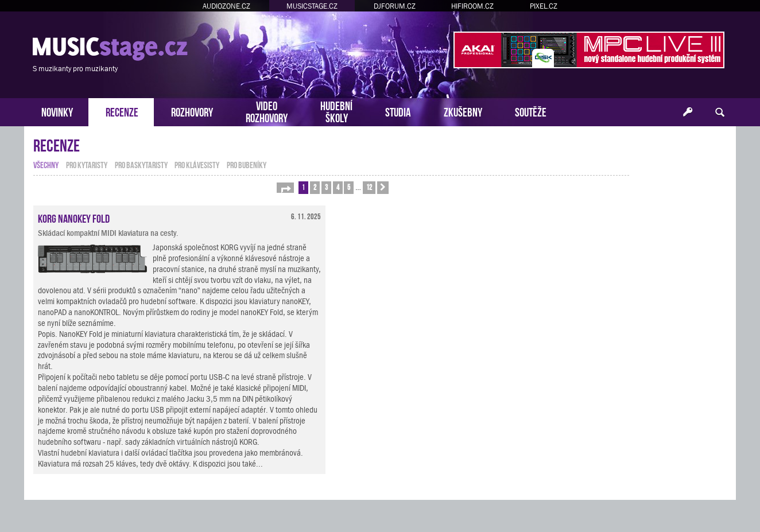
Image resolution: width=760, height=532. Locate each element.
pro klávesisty (197, 164)
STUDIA (398, 111)
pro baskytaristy (141, 164)
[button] (285, 188)
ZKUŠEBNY (463, 111)
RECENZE (122, 111)
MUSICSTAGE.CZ (312, 6)
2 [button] (315, 187)
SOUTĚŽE (531, 111)
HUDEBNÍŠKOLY (336, 111)
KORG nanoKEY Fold (74, 218)
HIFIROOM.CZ (472, 6)
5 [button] (349, 187)
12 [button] (369, 187)
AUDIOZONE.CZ (226, 6)
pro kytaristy (87, 164)
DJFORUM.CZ (395, 6)
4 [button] (338, 187)
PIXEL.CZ (544, 6)
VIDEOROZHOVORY (267, 111)
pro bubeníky (247, 164)
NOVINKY (57, 111)
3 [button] (326, 187)
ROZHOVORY (192, 111)
